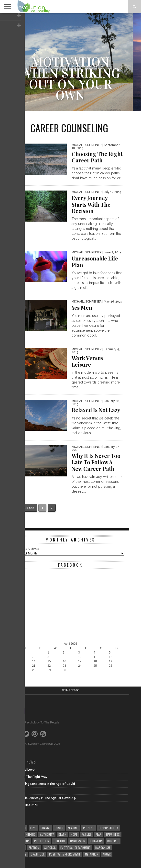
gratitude (38, 854)
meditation (22, 841)
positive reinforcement (65, 854)
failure (87, 834)
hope (74, 834)
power (59, 828)
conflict (60, 841)
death (62, 834)
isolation (96, 841)
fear (99, 834)
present (89, 828)
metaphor (92, 854)
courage (21, 854)
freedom (34, 848)
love (33, 828)
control (113, 841)
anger (107, 854)
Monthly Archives (28, 549)
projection (42, 841)
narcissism (78, 841)
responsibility (108, 828)
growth (20, 828)
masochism (103, 848)
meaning (73, 828)
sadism (20, 848)
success (50, 848)
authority (47, 834)
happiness (113, 834)
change (45, 828)
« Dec (21, 675)
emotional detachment (76, 848)
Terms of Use (70, 690)
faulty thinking (25, 834)
